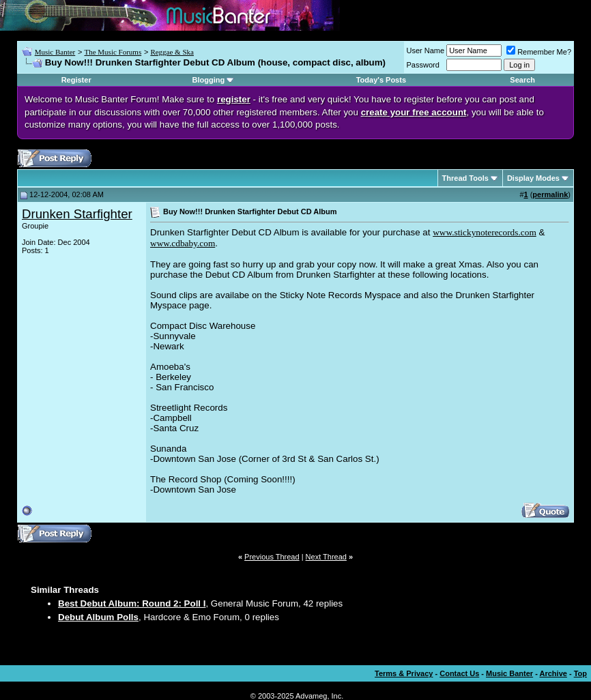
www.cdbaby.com (183, 243)
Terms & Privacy (404, 673)
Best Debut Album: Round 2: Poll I (132, 603)
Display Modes (533, 178)
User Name (426, 50)
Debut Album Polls (98, 617)
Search (522, 80)
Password (423, 65)
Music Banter (55, 52)
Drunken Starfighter (77, 214)
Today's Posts (381, 80)
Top (580, 673)
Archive (553, 673)
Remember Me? (539, 52)
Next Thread (326, 557)
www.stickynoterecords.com (485, 232)
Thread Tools (465, 178)
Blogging (208, 80)
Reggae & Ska (172, 52)
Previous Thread (272, 557)
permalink (550, 194)
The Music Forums (113, 52)
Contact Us (459, 673)
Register (76, 80)
